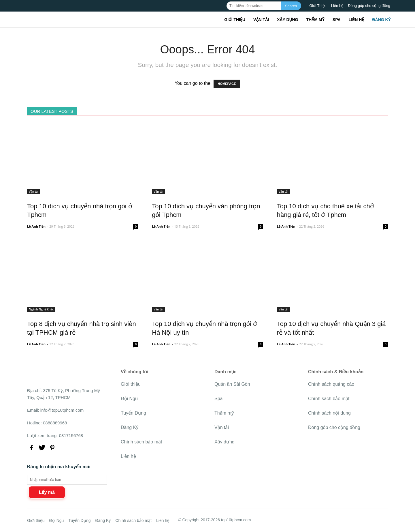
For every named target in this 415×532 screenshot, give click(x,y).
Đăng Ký (381, 20)
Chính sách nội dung (329, 413)
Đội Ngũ (129, 399)
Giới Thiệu (318, 6)
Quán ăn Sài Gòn (232, 384)
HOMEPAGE (227, 84)
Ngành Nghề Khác (41, 309)
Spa (337, 20)
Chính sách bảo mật (141, 442)
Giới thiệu (235, 20)
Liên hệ (337, 6)
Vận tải (261, 20)
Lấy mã (47, 492)
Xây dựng (287, 20)
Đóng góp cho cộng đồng (369, 6)
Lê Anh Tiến (36, 226)
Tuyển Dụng (133, 413)
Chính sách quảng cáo (331, 384)
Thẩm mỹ (315, 20)
